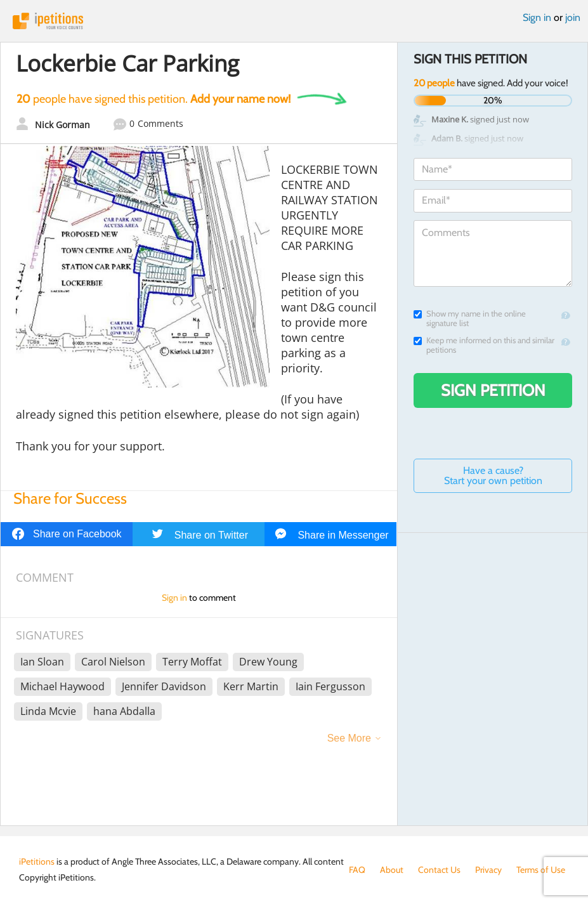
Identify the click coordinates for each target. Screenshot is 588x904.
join (573, 17)
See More (349, 738)
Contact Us (439, 870)
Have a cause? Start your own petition (493, 475)
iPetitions (294, 21)
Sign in (537, 17)
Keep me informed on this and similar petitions (484, 345)
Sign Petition (493, 390)
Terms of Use (541, 870)
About (392, 870)
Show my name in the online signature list (470, 318)
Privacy (488, 870)
